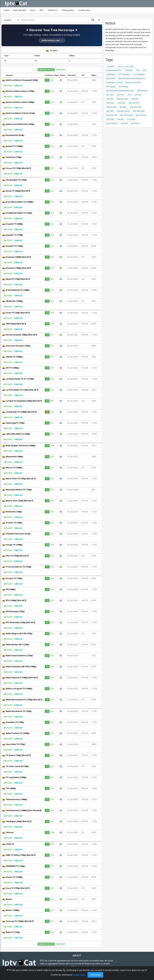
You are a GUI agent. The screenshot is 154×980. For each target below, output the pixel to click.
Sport (33, 10)
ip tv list (124, 123)
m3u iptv (135, 99)
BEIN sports (142, 91)
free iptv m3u (122, 99)
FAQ (42, 10)
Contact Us (53, 10)
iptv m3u (110, 95)
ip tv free (135, 123)
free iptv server (123, 111)
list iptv (121, 119)
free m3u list (112, 115)
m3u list (110, 99)
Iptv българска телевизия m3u (120, 91)
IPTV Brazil (123, 87)
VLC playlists (139, 74)
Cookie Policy (79, 975)
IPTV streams (124, 74)
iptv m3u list (134, 103)
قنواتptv (110, 66)
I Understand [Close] (95, 975)
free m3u (110, 103)
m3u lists (110, 119)
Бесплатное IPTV (133, 82)
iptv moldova (112, 123)
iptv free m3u (139, 111)
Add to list (61, 70)
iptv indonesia (127, 115)
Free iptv (129, 70)
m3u (138, 70)
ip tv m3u (131, 119)
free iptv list (111, 107)
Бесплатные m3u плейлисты (132, 78)
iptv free (121, 95)
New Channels (20, 10)
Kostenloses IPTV (114, 70)
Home (6, 10)
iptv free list (141, 115)
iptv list (138, 95)
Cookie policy (84, 10)
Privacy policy (68, 10)
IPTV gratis (111, 87)
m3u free (121, 103)
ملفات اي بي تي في (126, 66)
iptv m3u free (136, 107)
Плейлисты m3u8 (114, 82)
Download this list (46, 70)
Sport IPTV (111, 78)
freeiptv (123, 107)
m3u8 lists (111, 74)
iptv (145, 70)
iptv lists (110, 111)
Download (18, 86)
